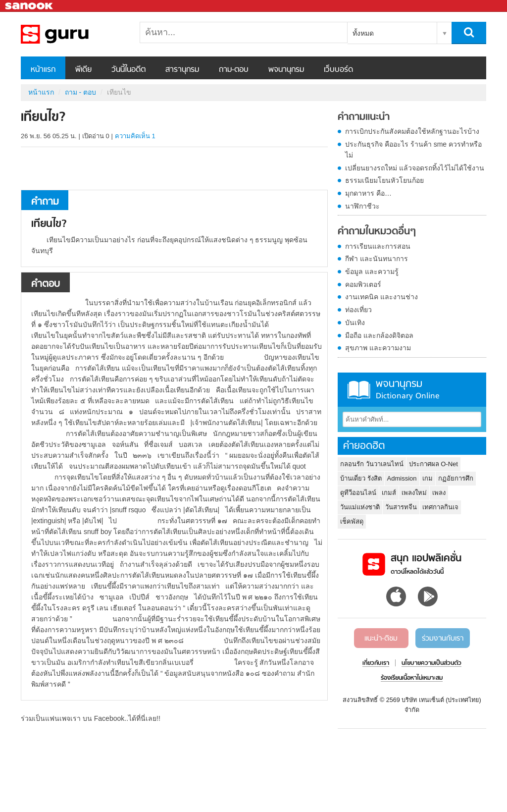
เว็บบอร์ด (338, 70)
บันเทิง (355, 323)
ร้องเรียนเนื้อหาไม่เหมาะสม (412, 678)
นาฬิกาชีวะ (362, 206)
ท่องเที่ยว (358, 310)
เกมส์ (389, 493)
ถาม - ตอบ (80, 92)
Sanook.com (30, 6)
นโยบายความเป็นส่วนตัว (431, 663)
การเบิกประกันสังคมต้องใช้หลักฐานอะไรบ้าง (412, 131)
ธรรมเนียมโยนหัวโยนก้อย (384, 180)
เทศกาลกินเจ (440, 507)
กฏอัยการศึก (456, 478)
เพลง (439, 493)
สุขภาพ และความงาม (378, 348)
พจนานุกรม (286, 70)
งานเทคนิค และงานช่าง (381, 297)
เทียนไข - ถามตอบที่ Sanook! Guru (73, 34)
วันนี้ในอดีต (128, 70)
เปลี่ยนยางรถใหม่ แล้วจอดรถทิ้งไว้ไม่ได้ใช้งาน (415, 168)
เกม (428, 478)
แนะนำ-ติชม (381, 639)
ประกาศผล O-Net (433, 464)
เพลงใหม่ (414, 493)
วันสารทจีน (401, 507)
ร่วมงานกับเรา (443, 639)
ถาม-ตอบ (234, 70)
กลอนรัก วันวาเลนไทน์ (372, 464)
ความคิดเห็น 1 (135, 136)
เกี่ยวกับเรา (376, 663)
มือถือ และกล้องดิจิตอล (379, 335)
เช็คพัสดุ (352, 521)
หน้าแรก (43, 70)
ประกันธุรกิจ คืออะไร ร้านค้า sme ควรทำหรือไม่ (413, 150)
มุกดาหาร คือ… (368, 193)
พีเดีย (83, 70)
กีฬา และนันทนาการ (377, 259)
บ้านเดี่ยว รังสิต (361, 478)
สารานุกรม (182, 70)
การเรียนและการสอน (378, 246)
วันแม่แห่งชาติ (360, 507)
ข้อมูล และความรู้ (372, 271)
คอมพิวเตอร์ (363, 284)
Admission (402, 478)
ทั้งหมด (363, 33)
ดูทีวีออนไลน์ (358, 493)
